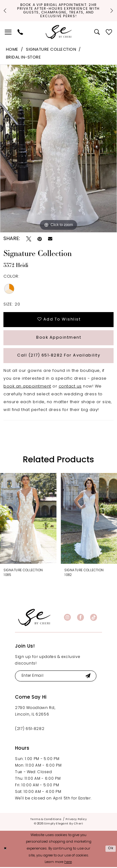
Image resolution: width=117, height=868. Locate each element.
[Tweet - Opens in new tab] (29, 239)
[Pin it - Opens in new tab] (40, 239)
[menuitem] (8, 32)
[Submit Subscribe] (89, 677)
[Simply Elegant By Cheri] (59, 32)
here (68, 863)
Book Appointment (59, 338)
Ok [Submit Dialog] (111, 850)
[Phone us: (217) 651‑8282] (20, 32)
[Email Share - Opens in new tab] (50, 239)
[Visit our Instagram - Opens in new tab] (67, 619)
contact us (70, 388)
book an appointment (27, 388)
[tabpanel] (58, 149)
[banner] (34, 618)
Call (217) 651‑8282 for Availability (59, 356)
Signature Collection (51, 50)
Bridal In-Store (24, 58)
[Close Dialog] (5, 850)
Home (12, 50)
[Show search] (97, 32)
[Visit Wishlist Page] (109, 32)
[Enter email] (56, 677)
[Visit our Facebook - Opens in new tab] (80, 619)
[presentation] (28, 519)
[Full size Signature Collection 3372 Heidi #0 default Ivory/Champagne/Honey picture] (58, 149)
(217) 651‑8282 (30, 730)
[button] (8, 32)
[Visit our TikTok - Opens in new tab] (94, 619)
